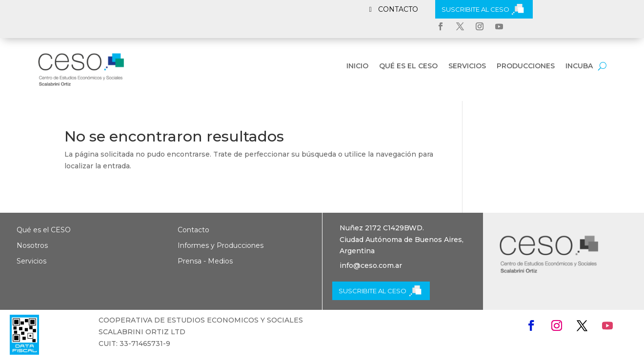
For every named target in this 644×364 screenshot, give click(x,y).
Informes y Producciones (221, 245)
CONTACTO (398, 9)
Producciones (526, 66)
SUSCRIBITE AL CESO (475, 9)
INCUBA (579, 66)
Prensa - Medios (205, 261)
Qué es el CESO (408, 66)
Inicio (357, 66)
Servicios (467, 66)
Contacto (193, 230)
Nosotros (32, 245)
